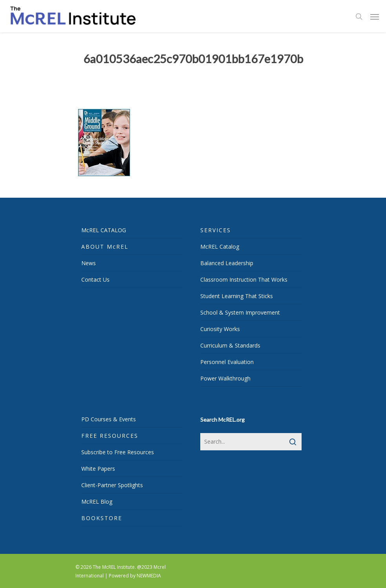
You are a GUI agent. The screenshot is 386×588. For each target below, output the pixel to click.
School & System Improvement (240, 312)
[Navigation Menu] (375, 16)
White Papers (98, 469)
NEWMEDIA (149, 576)
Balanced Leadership (227, 263)
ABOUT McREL (105, 247)
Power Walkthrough (225, 378)
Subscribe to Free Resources (118, 452)
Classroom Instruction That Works (244, 279)
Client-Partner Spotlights (112, 485)
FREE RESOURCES (110, 436)
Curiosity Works (220, 329)
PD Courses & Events (109, 419)
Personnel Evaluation (227, 362)
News (89, 263)
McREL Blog (97, 502)
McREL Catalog (220, 247)
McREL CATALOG (104, 230)
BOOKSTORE (102, 518)
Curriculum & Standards (230, 345)
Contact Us (95, 279)
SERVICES (216, 230)
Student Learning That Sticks (237, 296)
